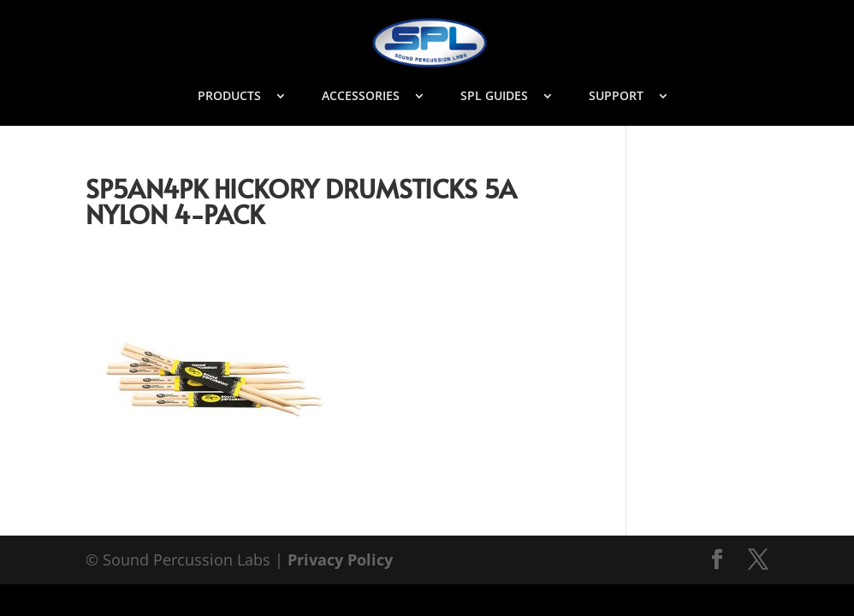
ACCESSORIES (361, 97)
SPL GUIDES (494, 97)
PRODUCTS (229, 97)
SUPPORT (616, 97)
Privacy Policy (340, 560)
